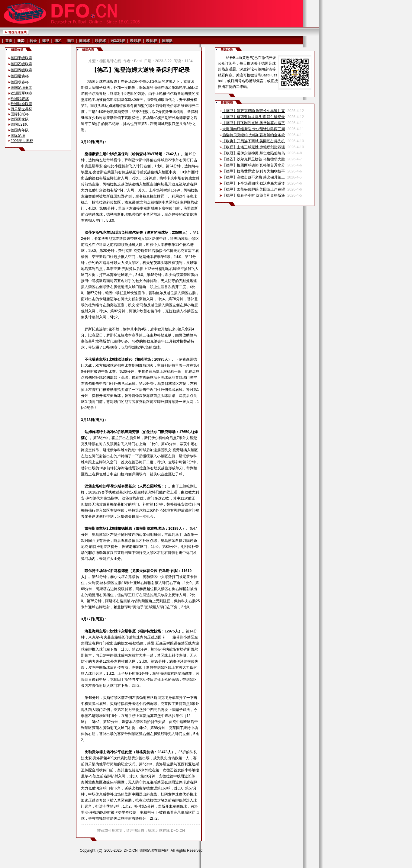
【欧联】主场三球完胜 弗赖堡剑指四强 (254, 147)
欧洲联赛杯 (20, 99)
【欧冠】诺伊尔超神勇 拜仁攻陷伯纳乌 (254, 153)
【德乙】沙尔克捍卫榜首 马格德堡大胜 (254, 159)
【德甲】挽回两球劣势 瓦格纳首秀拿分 (254, 165)
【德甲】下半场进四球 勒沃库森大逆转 (254, 183)
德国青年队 (20, 130)
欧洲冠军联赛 (21, 93)
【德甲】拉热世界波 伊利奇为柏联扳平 (254, 171)
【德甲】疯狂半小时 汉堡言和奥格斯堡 (254, 195)
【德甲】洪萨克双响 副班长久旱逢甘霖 (254, 111)
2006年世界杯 (22, 141)
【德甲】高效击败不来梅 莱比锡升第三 (254, 177)
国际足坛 (18, 136)
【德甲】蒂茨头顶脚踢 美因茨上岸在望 (254, 189)
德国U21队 (19, 124)
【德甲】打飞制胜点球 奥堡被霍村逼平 (254, 123)
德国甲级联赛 (21, 58)
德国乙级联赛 (21, 64)
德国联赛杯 (20, 82)
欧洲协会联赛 (21, 104)
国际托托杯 (20, 114)
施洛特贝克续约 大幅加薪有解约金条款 (254, 135)
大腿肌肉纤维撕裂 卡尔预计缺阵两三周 (254, 129)
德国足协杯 (20, 76)
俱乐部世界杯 (21, 109)
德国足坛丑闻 (21, 88)
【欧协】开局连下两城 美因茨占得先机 (254, 141)
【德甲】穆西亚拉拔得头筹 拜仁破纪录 (254, 117)
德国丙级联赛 (21, 70)
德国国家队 (20, 119)
